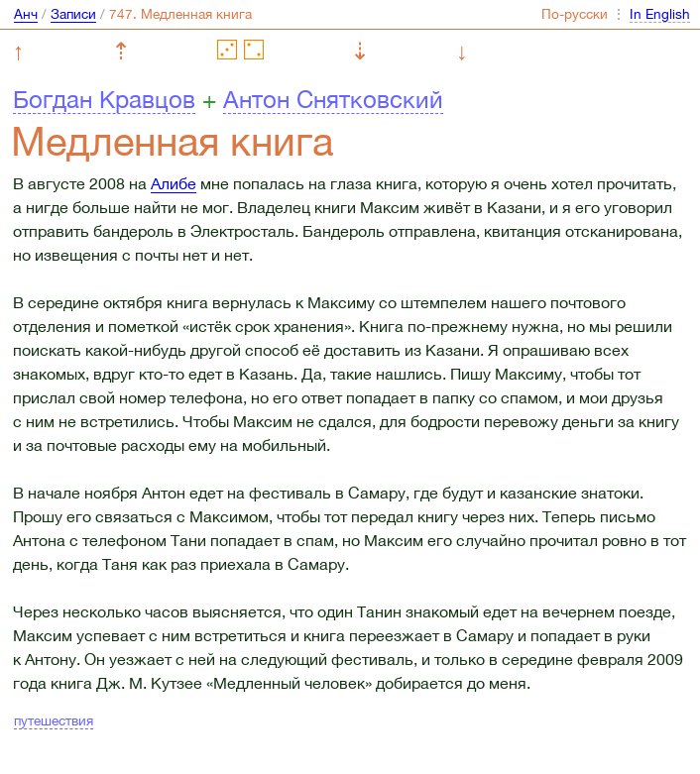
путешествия (54, 720)
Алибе (174, 183)
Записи (73, 14)
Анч (26, 14)
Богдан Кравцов (104, 99)
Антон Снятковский (333, 99)
